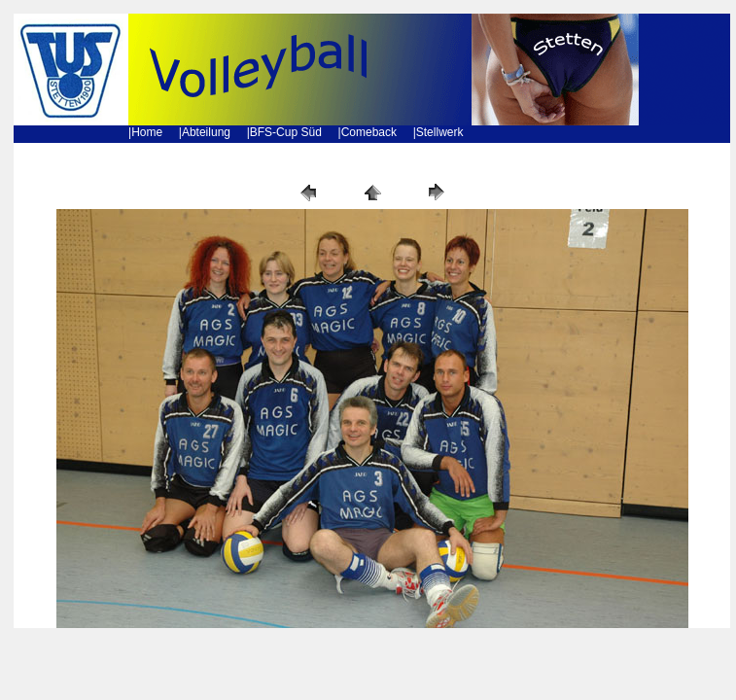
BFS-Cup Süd (286, 132)
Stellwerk (440, 132)
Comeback (369, 132)
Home (147, 132)
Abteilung (206, 132)
